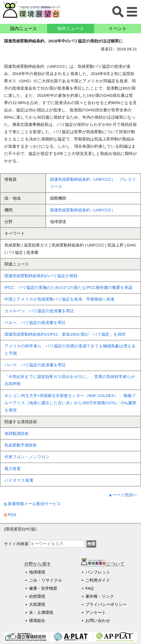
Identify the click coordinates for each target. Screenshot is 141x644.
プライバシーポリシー (106, 604)
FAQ (89, 588)
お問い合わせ (98, 621)
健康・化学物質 (43, 588)
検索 (91, 544)
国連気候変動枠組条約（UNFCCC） (83, 210)
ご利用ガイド (98, 580)
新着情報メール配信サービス (32, 504)
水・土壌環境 (41, 612)
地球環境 (37, 572)
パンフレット (98, 572)
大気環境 (37, 604)
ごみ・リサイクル (46, 580)
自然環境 (37, 596)
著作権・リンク (100, 596)
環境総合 (37, 621)
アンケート (96, 612)
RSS (10, 515)
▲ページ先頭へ (123, 495)
